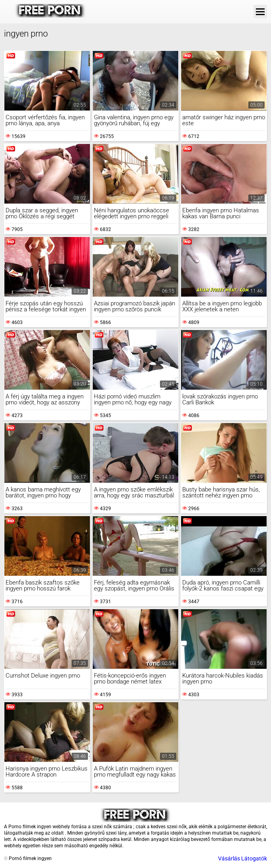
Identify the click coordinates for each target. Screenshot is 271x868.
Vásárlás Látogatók (243, 858)
